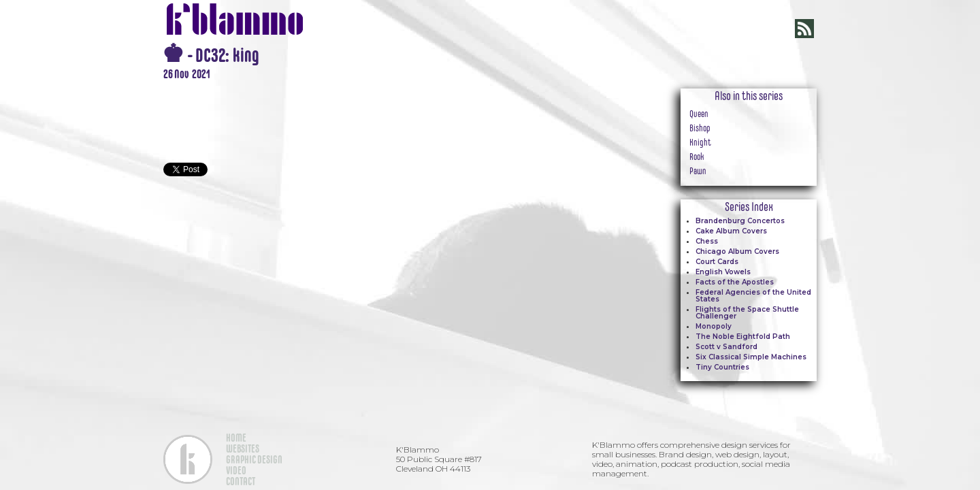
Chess (707, 241)
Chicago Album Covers (737, 251)
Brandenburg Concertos (740, 221)
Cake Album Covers (731, 231)
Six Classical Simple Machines (751, 357)
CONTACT (241, 481)
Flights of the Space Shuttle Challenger (747, 313)
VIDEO (236, 470)
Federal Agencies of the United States (753, 296)
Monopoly (714, 326)
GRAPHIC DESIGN (254, 459)
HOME (236, 438)
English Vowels (723, 272)
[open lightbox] (395, 88)
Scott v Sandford (726, 347)
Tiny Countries (722, 367)
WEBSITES (243, 448)
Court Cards (717, 262)
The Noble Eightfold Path (743, 337)
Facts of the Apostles (735, 282)
